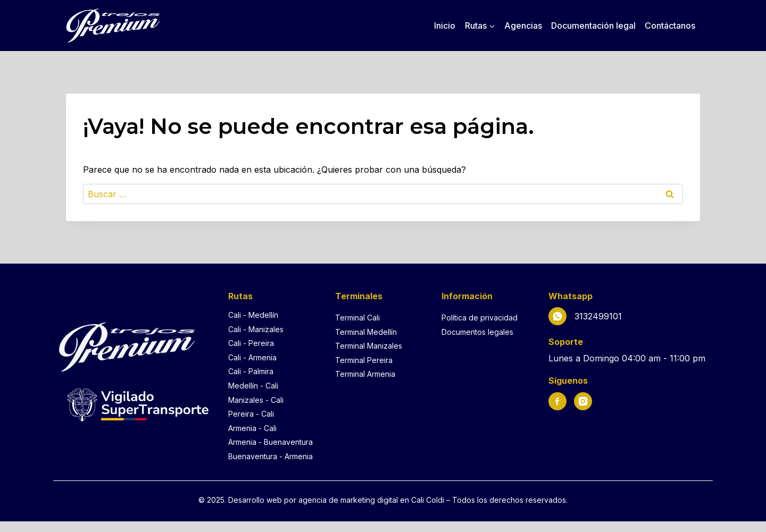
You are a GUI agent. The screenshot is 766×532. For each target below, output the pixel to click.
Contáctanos (670, 26)
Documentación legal (593, 26)
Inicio (445, 26)
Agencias (523, 26)
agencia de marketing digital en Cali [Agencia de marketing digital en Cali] (362, 500)
